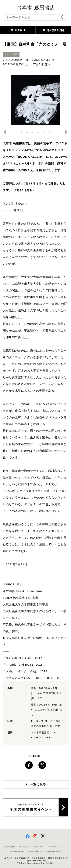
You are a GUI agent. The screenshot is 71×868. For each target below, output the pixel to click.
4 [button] (38, 132)
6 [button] (50, 132)
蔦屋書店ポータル (34, 851)
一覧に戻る (38, 784)
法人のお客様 (24, 847)
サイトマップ (38, 847)
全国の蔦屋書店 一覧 (53, 851)
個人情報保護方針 (17, 851)
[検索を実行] (62, 19)
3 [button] (33, 132)
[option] (35, 100)
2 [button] (27, 132)
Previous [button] (3, 132)
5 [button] (44, 132)
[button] (18, 30)
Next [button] (68, 132)
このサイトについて (55, 847)
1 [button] (21, 132)
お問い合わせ (10, 847)
